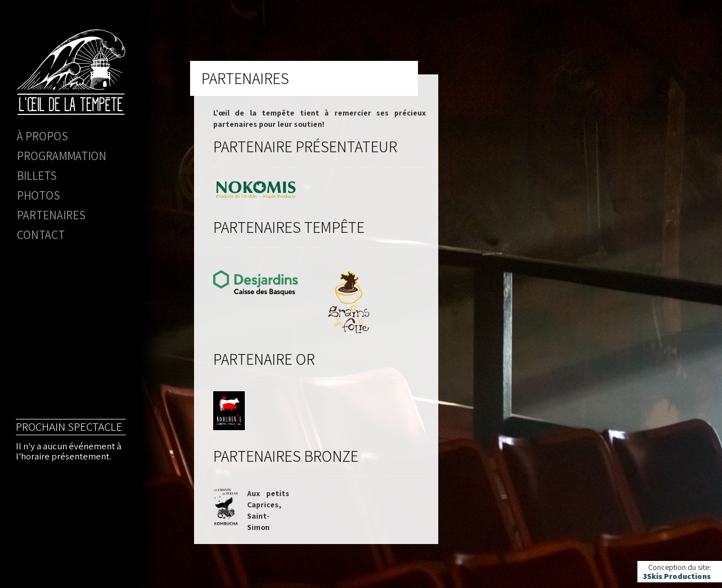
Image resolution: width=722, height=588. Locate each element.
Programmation (62, 156)
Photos (38, 195)
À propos (42, 136)
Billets (37, 176)
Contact (41, 235)
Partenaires (51, 215)
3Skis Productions (677, 576)
